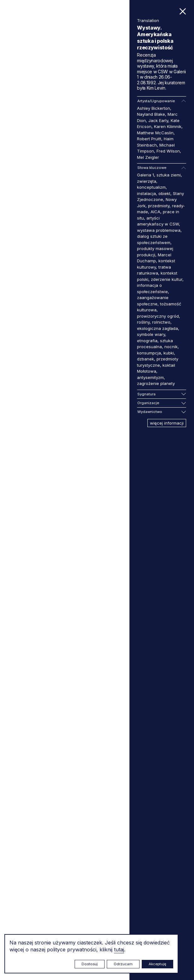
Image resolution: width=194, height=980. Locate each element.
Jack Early (158, 120)
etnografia (147, 341)
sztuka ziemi (169, 175)
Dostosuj (90, 964)
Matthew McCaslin (155, 133)
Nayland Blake (151, 114)
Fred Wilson (168, 151)
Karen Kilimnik (168, 126)
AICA (155, 212)
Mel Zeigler (148, 157)
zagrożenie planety (156, 383)
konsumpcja (149, 353)
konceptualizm (151, 187)
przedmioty (159, 206)
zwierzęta (147, 181)
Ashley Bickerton (154, 108)
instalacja (146, 193)
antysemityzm (150, 377)
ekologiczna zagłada (157, 328)
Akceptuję (157, 964)
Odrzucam (123, 964)
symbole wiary (151, 334)
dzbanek (145, 359)
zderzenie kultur (167, 279)
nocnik (171, 347)
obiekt (164, 193)
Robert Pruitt (149, 139)
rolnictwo (161, 322)
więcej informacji (167, 423)
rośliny (143, 322)
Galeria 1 (145, 175)
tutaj (119, 949)
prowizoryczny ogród (158, 316)
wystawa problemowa (159, 230)
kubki (169, 353)
